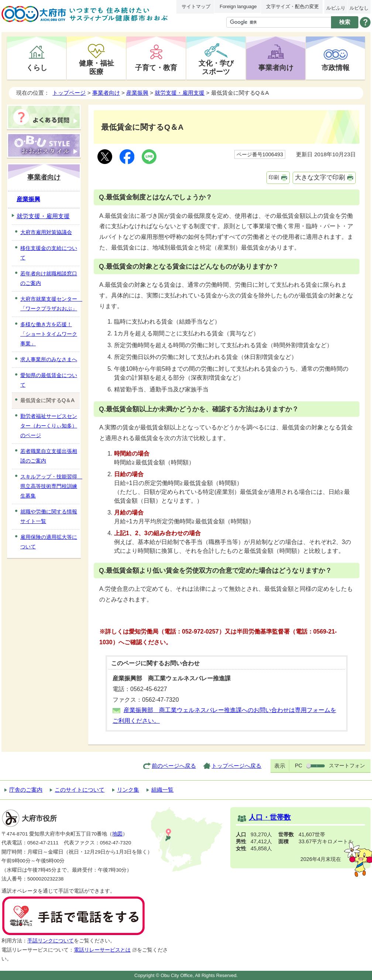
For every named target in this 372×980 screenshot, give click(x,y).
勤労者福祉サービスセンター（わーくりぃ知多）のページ (49, 426)
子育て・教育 (156, 67)
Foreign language (238, 6)
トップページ (69, 93)
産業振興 (137, 93)
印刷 (274, 177)
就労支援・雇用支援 (180, 93)
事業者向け (276, 67)
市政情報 (335, 67)
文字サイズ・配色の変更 (292, 6)
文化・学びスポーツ (216, 67)
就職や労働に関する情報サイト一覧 (49, 516)
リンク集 (128, 790)
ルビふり (336, 8)
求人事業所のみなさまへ (49, 359)
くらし (37, 67)
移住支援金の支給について (49, 253)
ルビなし (359, 8)
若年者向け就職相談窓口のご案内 (49, 278)
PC (299, 765)
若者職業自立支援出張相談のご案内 (49, 456)
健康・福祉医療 (97, 67)
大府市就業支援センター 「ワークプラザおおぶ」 (50, 304)
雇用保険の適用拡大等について (49, 542)
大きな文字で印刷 (320, 177)
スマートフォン (347, 765)
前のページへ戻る (174, 766)
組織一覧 (162, 790)
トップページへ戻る (236, 766)
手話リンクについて (51, 941)
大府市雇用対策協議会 (46, 232)
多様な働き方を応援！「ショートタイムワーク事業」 (49, 334)
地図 (117, 834)
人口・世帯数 (270, 817)
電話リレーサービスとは (105, 950)
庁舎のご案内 (26, 790)
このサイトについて (80, 790)
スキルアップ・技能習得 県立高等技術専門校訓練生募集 (50, 486)
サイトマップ (196, 6)
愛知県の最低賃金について (49, 380)
